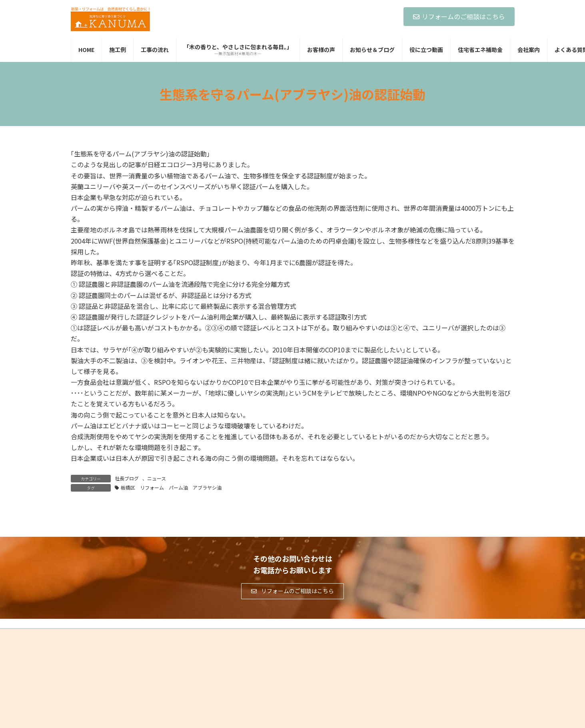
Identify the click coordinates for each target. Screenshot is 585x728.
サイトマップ (157, 636)
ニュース (157, 478)
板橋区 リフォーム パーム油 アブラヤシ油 (174, 487)
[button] (292, 591)
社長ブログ (127, 478)
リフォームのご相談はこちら (459, 16)
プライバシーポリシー (102, 636)
